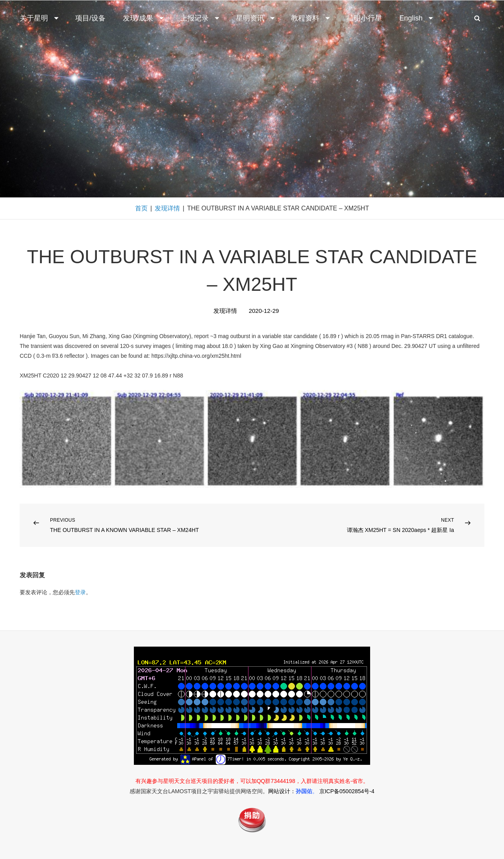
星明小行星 (364, 18)
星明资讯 (256, 18)
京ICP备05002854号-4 (347, 791)
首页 (141, 208)
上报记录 (200, 18)
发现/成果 (144, 18)
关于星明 (40, 18)
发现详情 (167, 208)
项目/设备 (90, 18)
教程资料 (311, 18)
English (417, 18)
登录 (80, 592)
